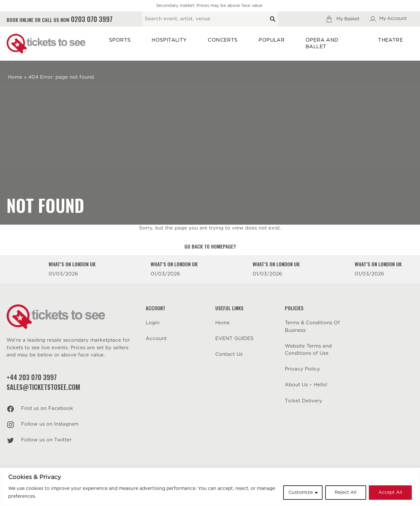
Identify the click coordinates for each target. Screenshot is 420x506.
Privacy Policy (302, 369)
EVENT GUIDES (234, 339)
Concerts (223, 40)
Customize (301, 493)
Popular (272, 40)
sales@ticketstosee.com (43, 387)
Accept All (390, 493)
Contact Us (229, 354)
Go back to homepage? (210, 246)
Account (156, 339)
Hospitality (169, 40)
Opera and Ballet (322, 43)
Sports (120, 40)
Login (153, 323)
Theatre (390, 40)
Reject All (346, 493)
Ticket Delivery (304, 401)
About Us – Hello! (306, 385)
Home (15, 77)
